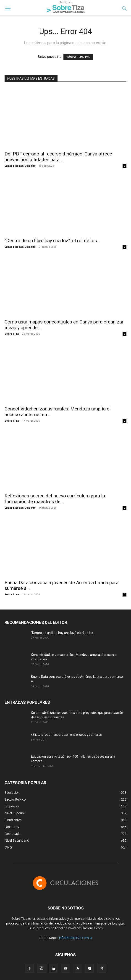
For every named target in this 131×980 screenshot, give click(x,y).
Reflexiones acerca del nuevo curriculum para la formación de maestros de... (55, 499)
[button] (8, 9)
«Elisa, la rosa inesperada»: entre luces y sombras (66, 735)
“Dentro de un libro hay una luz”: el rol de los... (52, 241)
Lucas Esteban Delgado (20, 166)
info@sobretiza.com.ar (76, 938)
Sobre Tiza (12, 334)
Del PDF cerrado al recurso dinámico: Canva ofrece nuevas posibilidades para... (58, 157)
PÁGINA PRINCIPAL (78, 57)
